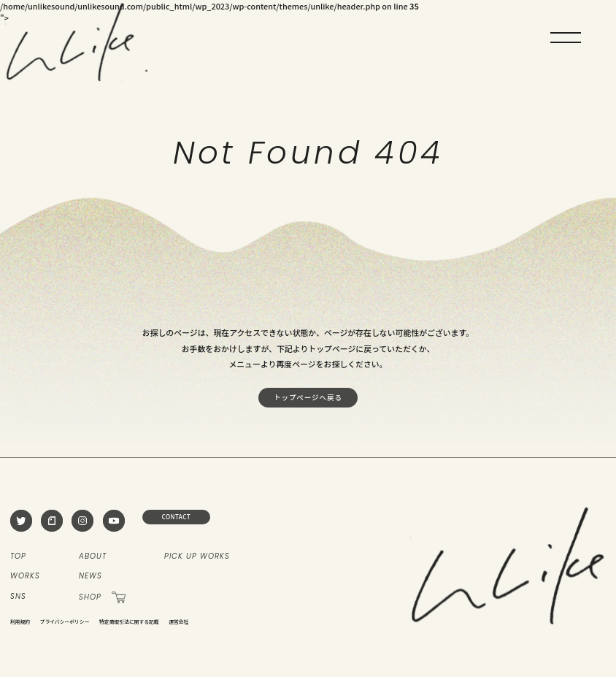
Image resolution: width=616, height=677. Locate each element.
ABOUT (93, 556)
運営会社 (178, 621)
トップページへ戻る (308, 397)
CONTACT (177, 517)
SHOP (102, 597)
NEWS (91, 576)
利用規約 (20, 621)
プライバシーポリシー (65, 621)
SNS (18, 597)
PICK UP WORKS (197, 556)
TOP (18, 556)
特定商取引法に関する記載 (129, 621)
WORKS (25, 576)
